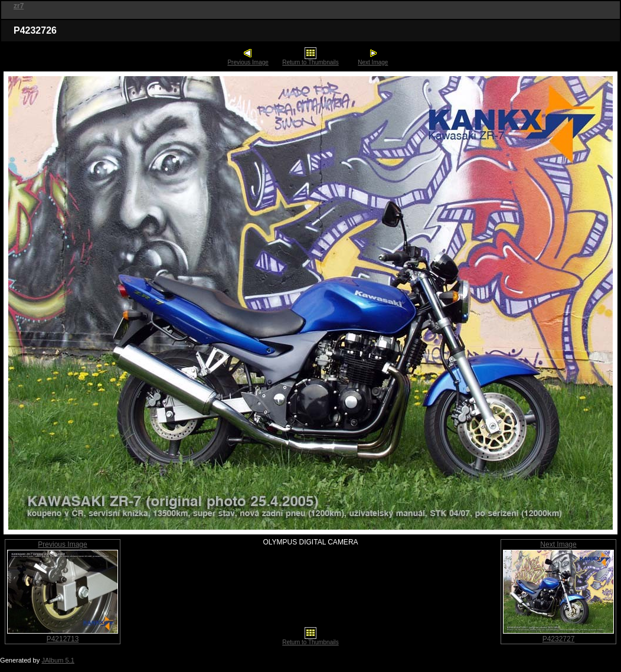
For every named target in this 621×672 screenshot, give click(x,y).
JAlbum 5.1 (58, 660)
